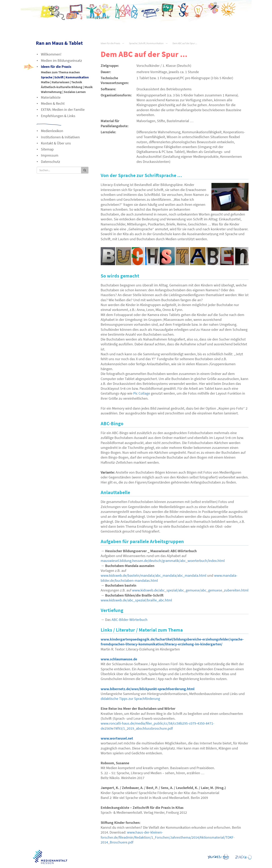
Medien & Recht (53, 103)
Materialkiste (51, 97)
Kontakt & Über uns (56, 143)
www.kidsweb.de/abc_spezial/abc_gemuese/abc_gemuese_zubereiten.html (190, 590)
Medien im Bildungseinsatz (61, 60)
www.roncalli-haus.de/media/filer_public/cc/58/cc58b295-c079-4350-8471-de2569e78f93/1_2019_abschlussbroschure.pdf (157, 726)
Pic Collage (142, 393)
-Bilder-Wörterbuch (130, 620)
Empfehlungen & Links (58, 116)
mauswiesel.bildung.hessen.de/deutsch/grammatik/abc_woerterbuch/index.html (163, 561)
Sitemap (47, 149)
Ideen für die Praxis (110, 43)
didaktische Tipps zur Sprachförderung (130, 699)
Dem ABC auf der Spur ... (185, 43)
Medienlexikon (52, 131)
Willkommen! (51, 54)
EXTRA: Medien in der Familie (63, 109)
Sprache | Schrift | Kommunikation (146, 43)
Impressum (50, 155)
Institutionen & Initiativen (60, 137)
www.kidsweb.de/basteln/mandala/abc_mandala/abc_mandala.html (154, 575)
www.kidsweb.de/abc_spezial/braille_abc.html (136, 600)
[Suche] (59, 170)
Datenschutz (51, 162)
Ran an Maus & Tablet (59, 43)
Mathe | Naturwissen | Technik (62, 82)
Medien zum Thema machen (60, 72)
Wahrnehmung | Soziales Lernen (63, 92)
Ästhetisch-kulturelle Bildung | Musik (67, 87)
